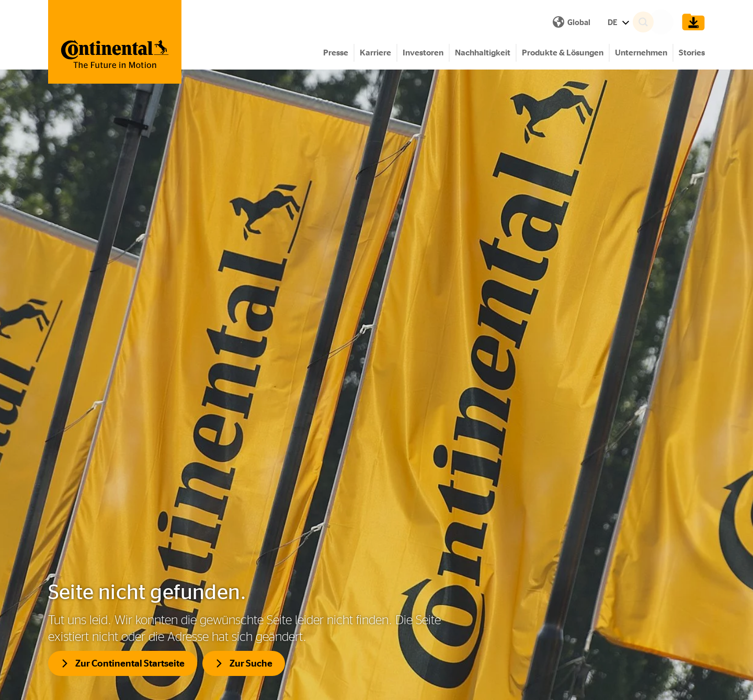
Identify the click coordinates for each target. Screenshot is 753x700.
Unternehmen (641, 53)
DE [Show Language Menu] (437, 22)
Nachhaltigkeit (483, 53)
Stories (692, 53)
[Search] (657, 22)
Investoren (423, 53)
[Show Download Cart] (691, 22)
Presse (336, 53)
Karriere (375, 53)
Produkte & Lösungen (563, 53)
